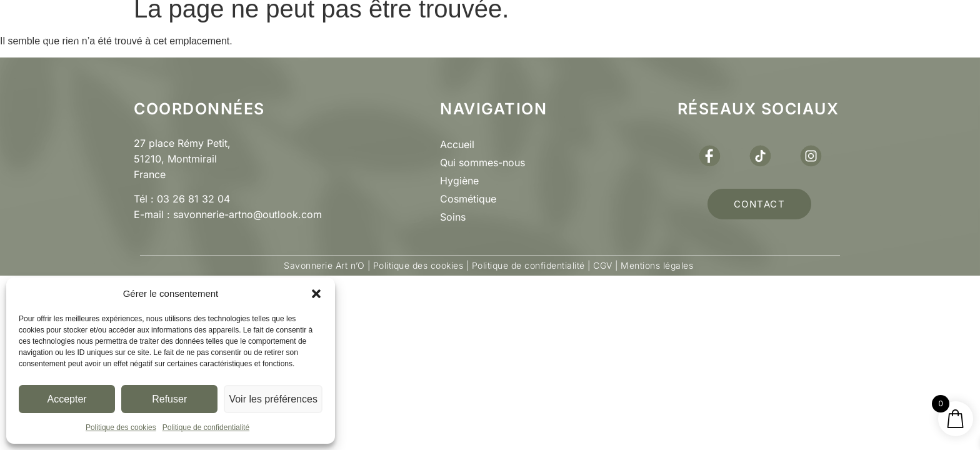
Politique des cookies (121, 427)
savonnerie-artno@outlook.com (247, 214)
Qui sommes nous (319, 28)
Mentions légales (656, 265)
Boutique (447, 29)
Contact (710, 28)
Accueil (457, 144)
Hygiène (459, 181)
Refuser (171, 399)
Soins (453, 217)
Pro (536, 28)
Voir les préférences (274, 399)
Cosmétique (468, 199)
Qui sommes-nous (482, 162)
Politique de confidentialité (206, 427)
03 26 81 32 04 (193, 199)
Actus (616, 29)
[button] (316, 294)
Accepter (67, 399)
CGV (603, 265)
